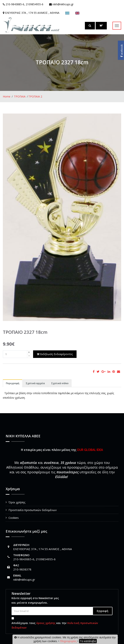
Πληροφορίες (68, 641)
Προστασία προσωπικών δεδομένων (33, 510)
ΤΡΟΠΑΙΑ (20, 96)
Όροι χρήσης (17, 502)
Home (7, 96)
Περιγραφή (13, 383)
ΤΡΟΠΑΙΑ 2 (35, 96)
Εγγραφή (103, 611)
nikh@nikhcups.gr (24, 580)
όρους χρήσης (46, 623)
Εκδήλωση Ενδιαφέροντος (55, 354)
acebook (122, 51)
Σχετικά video (60, 383)
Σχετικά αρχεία (35, 383)
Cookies (14, 518)
